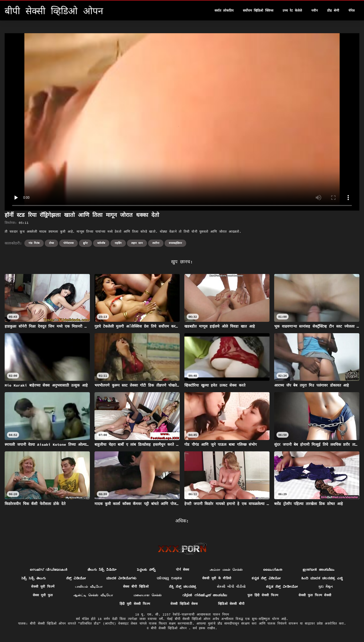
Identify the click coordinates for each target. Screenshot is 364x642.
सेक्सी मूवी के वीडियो (217, 578)
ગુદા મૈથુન (326, 587)
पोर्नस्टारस (68, 243)
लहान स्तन (137, 243)
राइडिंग (118, 243)
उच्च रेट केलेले (292, 10)
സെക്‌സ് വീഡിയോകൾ (49, 570)
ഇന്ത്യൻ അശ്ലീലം (318, 570)
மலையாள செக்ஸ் (148, 595)
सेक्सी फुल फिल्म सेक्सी (315, 595)
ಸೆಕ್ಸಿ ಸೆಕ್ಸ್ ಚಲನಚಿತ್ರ (183, 587)
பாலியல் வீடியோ (89, 587)
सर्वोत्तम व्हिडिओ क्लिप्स (258, 10)
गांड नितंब (34, 243)
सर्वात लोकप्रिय (224, 10)
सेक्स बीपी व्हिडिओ (136, 587)
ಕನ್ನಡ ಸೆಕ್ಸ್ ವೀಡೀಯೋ (282, 587)
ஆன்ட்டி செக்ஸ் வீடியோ (93, 595)
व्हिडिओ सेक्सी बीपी (231, 604)
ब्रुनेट (85, 243)
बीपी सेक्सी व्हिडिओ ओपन (170, 628)
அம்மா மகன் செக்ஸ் (226, 570)
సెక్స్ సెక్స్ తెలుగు (34, 578)
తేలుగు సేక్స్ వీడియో (102, 570)
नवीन (315, 10)
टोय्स (51, 243)
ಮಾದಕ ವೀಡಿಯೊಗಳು (121, 578)
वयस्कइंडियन (175, 243)
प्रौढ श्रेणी (333, 10)
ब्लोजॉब (101, 243)
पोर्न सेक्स (183, 570)
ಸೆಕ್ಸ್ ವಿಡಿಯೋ (76, 578)
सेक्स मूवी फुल (43, 595)
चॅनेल (352, 10)
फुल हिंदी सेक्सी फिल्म (263, 595)
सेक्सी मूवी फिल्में (43, 587)
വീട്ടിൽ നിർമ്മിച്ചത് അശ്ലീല (205, 595)
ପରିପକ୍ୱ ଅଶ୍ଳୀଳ (169, 578)
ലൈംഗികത (272, 570)
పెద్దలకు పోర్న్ (146, 570)
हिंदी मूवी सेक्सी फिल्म (135, 604)
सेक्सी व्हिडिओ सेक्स (184, 604)
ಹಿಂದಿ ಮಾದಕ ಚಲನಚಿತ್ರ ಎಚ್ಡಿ (322, 578)
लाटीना (156, 243)
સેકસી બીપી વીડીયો (231, 587)
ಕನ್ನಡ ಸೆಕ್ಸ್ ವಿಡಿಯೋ (266, 578)
